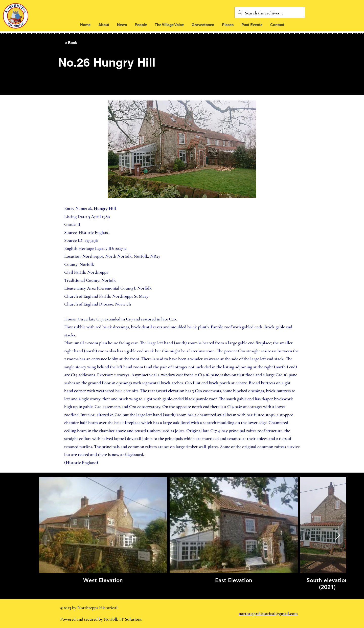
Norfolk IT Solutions (123, 619)
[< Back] (81, 43)
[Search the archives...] (270, 13)
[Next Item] (338, 535)
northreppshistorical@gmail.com (268, 613)
